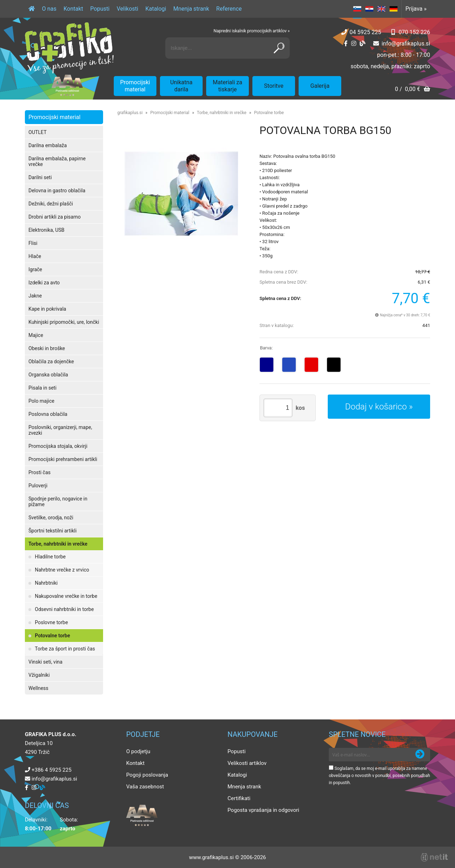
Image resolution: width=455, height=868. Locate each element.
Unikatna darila (181, 86)
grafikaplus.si (130, 113)
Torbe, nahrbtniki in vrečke (58, 544)
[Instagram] (354, 44)
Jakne (35, 296)
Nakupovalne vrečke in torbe (66, 596)
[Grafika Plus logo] (69, 48)
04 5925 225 (365, 32)
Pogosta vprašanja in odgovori (263, 810)
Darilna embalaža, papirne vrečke (57, 161)
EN (381, 9)
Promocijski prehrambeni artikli (63, 459)
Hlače (35, 256)
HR (369, 9)
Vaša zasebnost (145, 787)
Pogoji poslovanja (147, 775)
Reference (229, 9)
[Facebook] (346, 44)
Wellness (38, 688)
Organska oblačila (48, 375)
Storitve (274, 86)
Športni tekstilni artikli (52, 531)
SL (357, 9)
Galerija (320, 86)
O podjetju (138, 751)
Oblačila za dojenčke (51, 361)
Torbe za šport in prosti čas (65, 649)
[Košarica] (413, 90)
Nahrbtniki (46, 583)
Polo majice (41, 401)
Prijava (416, 9)
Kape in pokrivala (47, 309)
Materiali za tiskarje (228, 86)
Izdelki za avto (44, 283)
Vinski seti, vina (45, 662)
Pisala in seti (42, 388)
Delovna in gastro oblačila (57, 191)
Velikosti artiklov (247, 763)
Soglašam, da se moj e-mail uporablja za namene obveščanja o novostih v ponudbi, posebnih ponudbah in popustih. (379, 776)
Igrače (35, 269)
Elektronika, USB (46, 230)
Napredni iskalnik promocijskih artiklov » (252, 31)
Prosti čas (39, 472)
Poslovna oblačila (48, 414)
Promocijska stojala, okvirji (58, 446)
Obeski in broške (47, 348)
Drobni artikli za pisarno (55, 217)
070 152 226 (414, 32)
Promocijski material (135, 86)
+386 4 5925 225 (52, 770)
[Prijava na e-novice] (420, 755)
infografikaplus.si (406, 44)
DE (394, 9)
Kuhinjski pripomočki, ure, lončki (64, 322)
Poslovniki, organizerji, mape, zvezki (60, 430)
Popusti (100, 9)
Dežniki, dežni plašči (51, 204)
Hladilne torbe (50, 557)
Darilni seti (40, 177)
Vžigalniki (39, 675)
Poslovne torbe (51, 622)
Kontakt (73, 9)
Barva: (266, 348)
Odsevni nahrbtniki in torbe (64, 609)
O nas (49, 9)
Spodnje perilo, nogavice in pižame (58, 502)
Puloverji (38, 486)
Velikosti (127, 9)
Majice (36, 335)
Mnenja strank (191, 9)
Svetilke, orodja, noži (51, 518)
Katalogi (156, 9)
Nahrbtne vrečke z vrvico (62, 570)
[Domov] (32, 9)
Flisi (33, 243)
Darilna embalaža (48, 145)
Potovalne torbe (52, 636)
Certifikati (239, 798)
